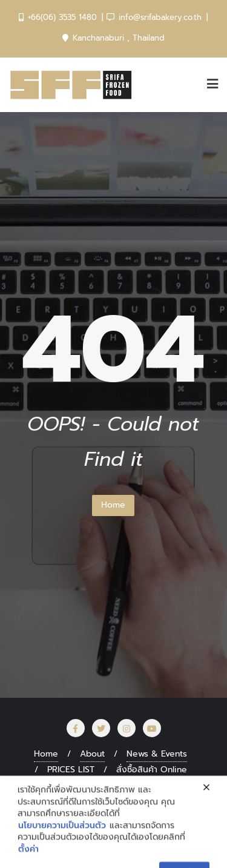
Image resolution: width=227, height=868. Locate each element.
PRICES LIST (71, 770)
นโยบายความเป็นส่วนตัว (62, 858)
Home (113, 505)
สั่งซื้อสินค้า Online (152, 770)
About (92, 754)
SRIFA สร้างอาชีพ (90, 785)
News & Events (157, 754)
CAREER (160, 785)
